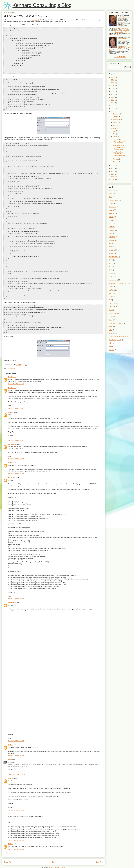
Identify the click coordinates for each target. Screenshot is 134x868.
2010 (113, 171)
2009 (113, 174)
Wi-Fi (111, 343)
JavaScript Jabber (125, 29)
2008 (113, 177)
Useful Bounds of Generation (118, 337)
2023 (113, 83)
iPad (110, 243)
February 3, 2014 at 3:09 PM (17, 794)
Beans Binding (114, 200)
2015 (113, 106)
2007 (113, 180)
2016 (113, 103)
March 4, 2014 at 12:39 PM (16, 833)
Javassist (112, 253)
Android (111, 194)
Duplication (113, 207)
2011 (113, 168)
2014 (113, 109)
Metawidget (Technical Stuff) (118, 283)
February (116, 159)
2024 (113, 80)
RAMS (111, 50)
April (115, 134)
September (117, 120)
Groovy (111, 220)
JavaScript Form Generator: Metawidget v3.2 (119, 154)
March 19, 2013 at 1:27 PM (16, 582)
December (117, 114)
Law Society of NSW (124, 48)
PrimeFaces (113, 303)
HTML (111, 233)
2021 (113, 89)
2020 (113, 91)
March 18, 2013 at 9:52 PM (16, 457)
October (116, 117)
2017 (113, 100)
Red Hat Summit (124, 28)
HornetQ (112, 230)
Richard (11, 396)
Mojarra (111, 287)
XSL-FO (112, 350)
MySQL (111, 293)
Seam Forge (113, 313)
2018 (113, 97)
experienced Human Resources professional (123, 39)
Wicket (111, 346)
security (111, 317)
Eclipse (111, 210)
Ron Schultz (12, 361)
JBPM (111, 260)
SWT (111, 330)
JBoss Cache (113, 257)
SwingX (111, 326)
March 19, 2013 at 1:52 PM (16, 724)
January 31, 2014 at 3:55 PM (17, 758)
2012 (113, 165)
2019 (113, 94)
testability (112, 333)
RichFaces (112, 307)
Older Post (99, 846)
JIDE (111, 267)
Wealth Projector (114, 340)
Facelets (112, 213)
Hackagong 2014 (119, 32)
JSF (110, 270)
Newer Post (8, 846)
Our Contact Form (120, 57)
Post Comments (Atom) (58, 851)
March (115, 137)
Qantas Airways (121, 47)
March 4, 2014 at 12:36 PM (16, 824)
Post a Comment (11, 837)
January (116, 162)
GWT (111, 224)
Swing (111, 320)
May (115, 131)
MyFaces (112, 290)
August (115, 122)
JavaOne (115, 28)
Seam (111, 310)
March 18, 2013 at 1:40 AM (16, 392)
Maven (111, 277)
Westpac (124, 46)
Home (54, 846)
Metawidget (35, 20)
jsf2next (111, 273)
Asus (111, 197)
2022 (113, 86)
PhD (110, 300)
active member (121, 22)
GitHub (111, 217)
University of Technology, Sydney (120, 34)
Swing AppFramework (116, 323)
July (114, 125)
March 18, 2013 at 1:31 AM (16, 368)
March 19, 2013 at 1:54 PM (16, 739)
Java (111, 247)
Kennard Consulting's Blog (42, 5)
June (115, 128)
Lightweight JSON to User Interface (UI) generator (119, 147)
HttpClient (112, 237)
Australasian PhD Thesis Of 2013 (121, 31)
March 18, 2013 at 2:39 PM (16, 442)
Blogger (85, 864)
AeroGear (112, 190)
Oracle (111, 297)
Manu (10, 743)
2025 (113, 77)
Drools (111, 204)
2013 (113, 111)
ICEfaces (112, 240)
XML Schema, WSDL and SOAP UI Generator (25, 16)
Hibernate (112, 227)
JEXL (111, 263)
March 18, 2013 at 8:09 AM (16, 424)
